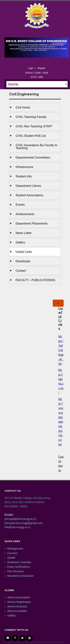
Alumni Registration (19, 602)
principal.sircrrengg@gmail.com (24, 523)
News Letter (24, 233)
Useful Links (24, 252)
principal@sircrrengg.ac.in (20, 519)
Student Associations (29, 195)
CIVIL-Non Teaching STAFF (34, 126)
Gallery (20, 242)
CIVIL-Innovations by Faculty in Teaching (37, 147)
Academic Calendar (19, 562)
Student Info (24, 176)
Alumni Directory (17, 606)
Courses (12, 553)
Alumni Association (19, 597)
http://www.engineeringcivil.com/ (61, 422)
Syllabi (11, 558)
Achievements (25, 214)
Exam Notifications (19, 567)
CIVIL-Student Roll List (31, 136)
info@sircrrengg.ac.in (17, 527)
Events (20, 205)
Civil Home (23, 107)
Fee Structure (16, 571)
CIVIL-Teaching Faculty (31, 117)
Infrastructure (24, 167)
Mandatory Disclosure (20, 576)
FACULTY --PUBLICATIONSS (35, 280)
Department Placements (32, 223)
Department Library (28, 186)
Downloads (23, 261)
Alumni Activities (17, 611)
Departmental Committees (33, 157)
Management (15, 549)
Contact (21, 271)
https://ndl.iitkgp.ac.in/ (61, 350)
